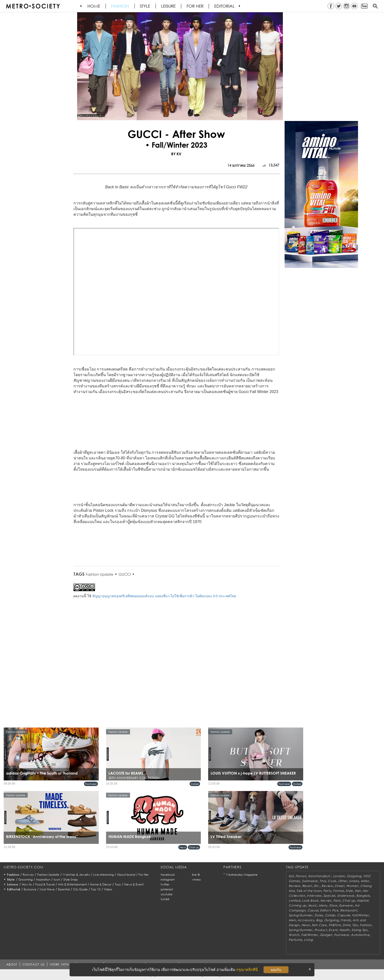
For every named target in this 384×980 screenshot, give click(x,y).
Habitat (363, 901)
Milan (365, 881)
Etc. (317, 886)
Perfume (295, 940)
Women (352, 886)
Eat (291, 876)
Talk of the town (309, 891)
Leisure (169, 6)
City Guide (80, 889)
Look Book (310, 901)
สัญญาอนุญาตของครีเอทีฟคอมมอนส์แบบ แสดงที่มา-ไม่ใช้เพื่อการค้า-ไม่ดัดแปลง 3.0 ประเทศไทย (164, 596)
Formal (338, 891)
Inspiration (43, 879)
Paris (337, 901)
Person (301, 876)
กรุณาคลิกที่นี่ (247, 970)
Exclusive (30, 889)
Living (308, 940)
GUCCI (125, 574)
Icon (57, 879)
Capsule (344, 915)
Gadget (326, 935)
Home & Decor (101, 884)
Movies (326, 901)
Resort (307, 886)
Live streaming (103, 875)
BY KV (176, 154)
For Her (144, 875)
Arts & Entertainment (72, 884)
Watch (294, 935)
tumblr (165, 899)
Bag (319, 920)
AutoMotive (360, 935)
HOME (94, 6)
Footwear (91, 784)
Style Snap (71, 879)
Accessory (306, 920)
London (339, 876)
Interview (314, 896)
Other (343, 881)
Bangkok (363, 896)
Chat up (194, 847)
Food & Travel (45, 884)
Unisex (354, 881)
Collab (195, 784)
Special (329, 896)
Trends (346, 920)
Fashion (120, 6)
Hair (358, 891)
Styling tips (360, 930)
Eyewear (346, 905)
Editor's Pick (329, 910)
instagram (168, 879)
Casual (313, 910)
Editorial (225, 6)
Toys (118, 884)
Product (321, 930)
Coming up (297, 905)
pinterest (167, 889)
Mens (323, 905)
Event (333, 930)
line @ (196, 875)
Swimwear (310, 881)
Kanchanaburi (320, 876)
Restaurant (349, 910)
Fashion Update (100, 574)
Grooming (25, 879)
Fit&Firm (335, 925)
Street (339, 886)
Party (327, 891)
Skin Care (319, 925)
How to (27, 884)
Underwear (346, 896)
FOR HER (196, 6)
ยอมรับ (276, 970)
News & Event (134, 884)
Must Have (47, 889)
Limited (294, 901)
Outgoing (354, 876)
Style (145, 6)
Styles (319, 915)
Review (294, 886)
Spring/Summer (300, 915)
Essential (64, 889)
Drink (347, 925)
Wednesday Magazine (242, 875)
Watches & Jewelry (76, 875)
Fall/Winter (360, 915)
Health (344, 930)
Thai (323, 881)
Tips (355, 925)
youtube (167, 894)
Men (292, 920)
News (183, 847)
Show (333, 905)
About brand (126, 875)
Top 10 (96, 889)
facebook (168, 875)
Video (108, 889)
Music (313, 905)
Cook (332, 881)
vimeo (196, 879)
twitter (165, 884)
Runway (28, 875)
